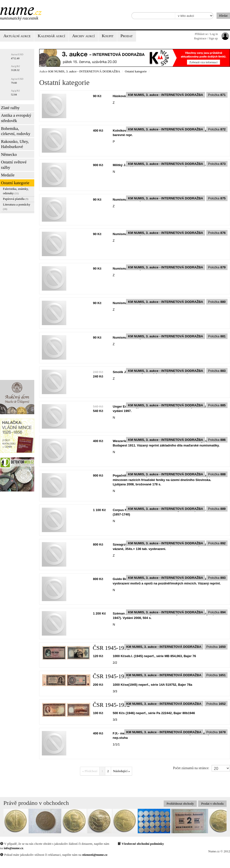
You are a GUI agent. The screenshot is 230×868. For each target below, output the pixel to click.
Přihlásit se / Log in (206, 34)
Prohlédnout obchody (180, 804)
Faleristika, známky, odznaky (16, 191)
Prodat (127, 36)
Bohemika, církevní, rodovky (16, 131)
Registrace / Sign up (206, 38)
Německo (9, 154)
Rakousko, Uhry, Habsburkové (15, 144)
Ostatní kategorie (15, 183)
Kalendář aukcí (51, 36)
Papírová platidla (16, 199)
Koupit (108, 36)
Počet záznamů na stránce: (191, 768)
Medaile (8, 175)
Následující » (121, 771)
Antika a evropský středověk (16, 118)
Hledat (223, 16)
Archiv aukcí (83, 36)
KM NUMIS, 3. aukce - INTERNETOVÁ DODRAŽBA (84, 71)
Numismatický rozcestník (19, 18)
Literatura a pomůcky (17, 206)
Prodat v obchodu (212, 804)
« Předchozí (90, 771)
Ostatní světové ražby (14, 165)
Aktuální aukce (17, 36)
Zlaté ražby (10, 108)
